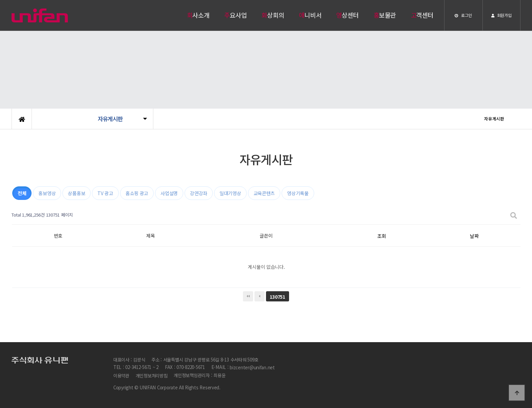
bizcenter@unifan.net (252, 368)
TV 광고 (105, 193)
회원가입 (501, 15)
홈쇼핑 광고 (137, 193)
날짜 (474, 236)
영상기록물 (298, 193)
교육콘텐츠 (264, 193)
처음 (248, 296)
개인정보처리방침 (152, 376)
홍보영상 (47, 193)
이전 (260, 296)
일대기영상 (230, 193)
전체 (22, 193)
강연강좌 (199, 193)
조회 (382, 236)
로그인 (463, 15)
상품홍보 (77, 193)
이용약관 (121, 376)
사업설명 (169, 193)
